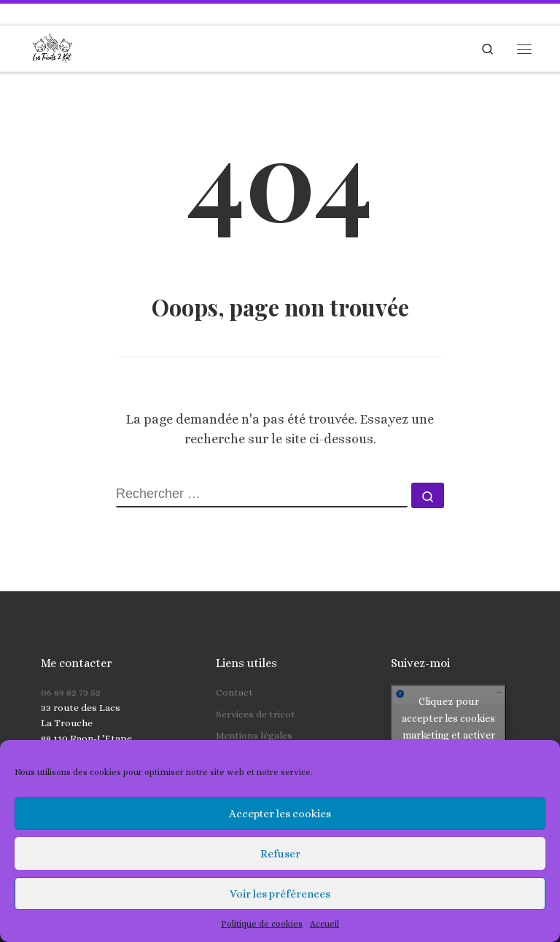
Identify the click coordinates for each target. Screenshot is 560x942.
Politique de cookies (262, 924)
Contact (234, 667)
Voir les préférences (280, 894)
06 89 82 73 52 (71, 667)
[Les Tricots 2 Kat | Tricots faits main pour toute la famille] (52, 47)
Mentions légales (254, 711)
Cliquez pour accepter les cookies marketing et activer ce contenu (448, 702)
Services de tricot (256, 689)
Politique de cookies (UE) (272, 732)
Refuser (280, 854)
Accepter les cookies (280, 814)
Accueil (324, 924)
